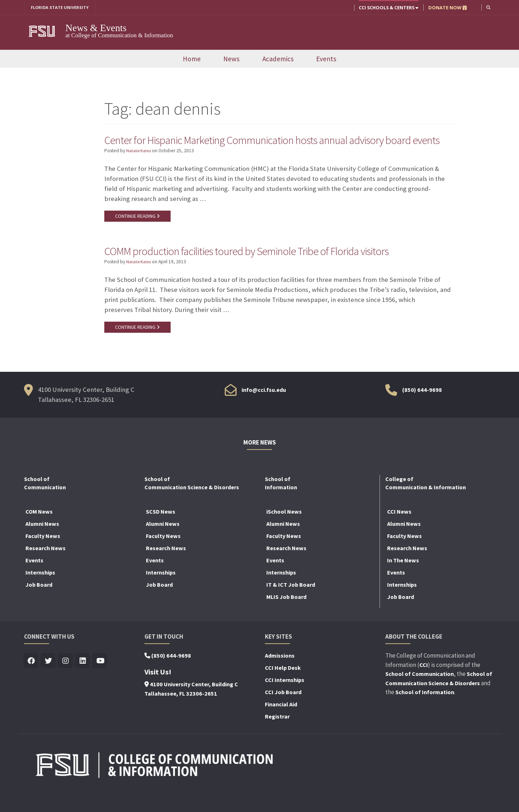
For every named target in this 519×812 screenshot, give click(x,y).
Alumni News (42, 543)
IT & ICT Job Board (291, 604)
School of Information (425, 711)
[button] (488, 7)
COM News (39, 531)
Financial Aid (281, 724)
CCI (424, 684)
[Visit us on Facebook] (31, 680)
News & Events (96, 28)
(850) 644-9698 (422, 409)
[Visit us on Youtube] (100, 680)
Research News (46, 567)
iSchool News (284, 531)
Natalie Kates (140, 168)
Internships (40, 592)
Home (192, 59)
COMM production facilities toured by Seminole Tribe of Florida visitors (266, 269)
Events (326, 59)
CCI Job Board (283, 711)
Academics (278, 59)
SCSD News (161, 531)
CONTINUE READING (138, 233)
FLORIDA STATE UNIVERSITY (63, 8)
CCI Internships (285, 699)
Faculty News (43, 555)
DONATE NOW (447, 8)
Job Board (39, 604)
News (231, 59)
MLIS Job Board (286, 616)
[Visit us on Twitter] (49, 680)
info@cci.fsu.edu (264, 409)
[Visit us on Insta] (66, 680)
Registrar (277, 736)
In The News (403, 580)
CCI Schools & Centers (388, 8)
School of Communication (420, 693)
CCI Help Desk (283, 687)
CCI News (399, 531)
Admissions (280, 675)
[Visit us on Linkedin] (83, 680)
